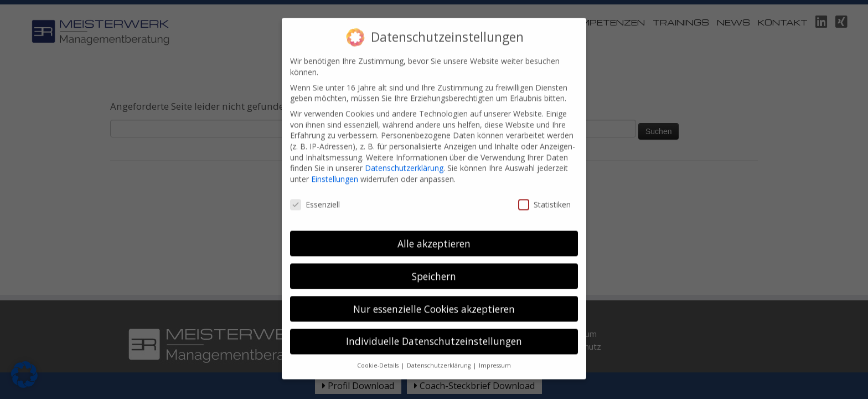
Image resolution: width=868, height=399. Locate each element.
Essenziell (315, 196)
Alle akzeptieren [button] (434, 236)
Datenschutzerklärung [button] (440, 357)
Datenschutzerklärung (404, 160)
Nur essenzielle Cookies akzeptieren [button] (434, 301)
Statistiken (544, 196)
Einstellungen (335, 171)
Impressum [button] (495, 357)
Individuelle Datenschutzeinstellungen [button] (434, 334)
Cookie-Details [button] (379, 357)
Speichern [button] (434, 268)
